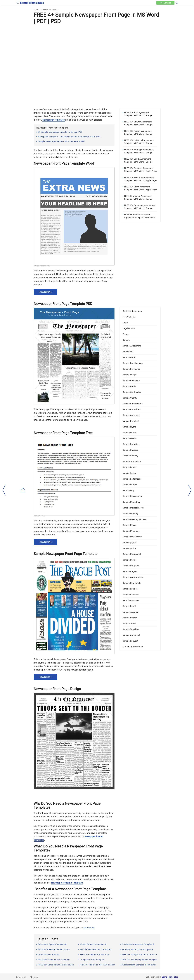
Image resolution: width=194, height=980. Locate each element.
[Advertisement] (97, 45)
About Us (34, 977)
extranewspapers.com (42, 266)
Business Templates (49, 9)
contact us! (89, 927)
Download (45, 292)
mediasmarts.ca (40, 516)
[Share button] (23, 490)
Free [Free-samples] (165, 3)
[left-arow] (4, 490)
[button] (177, 3)
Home (36, 9)
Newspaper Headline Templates (67, 883)
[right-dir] (190, 490)
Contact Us (21, 977)
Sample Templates (170, 977)
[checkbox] (18, 2)
